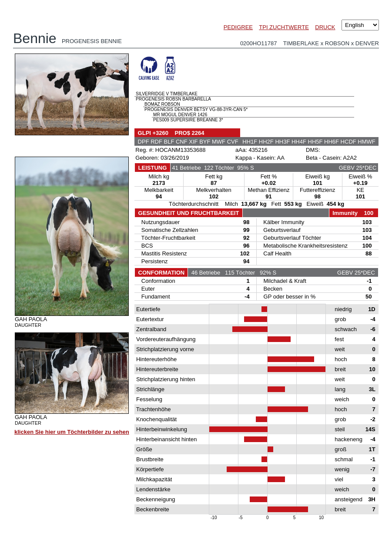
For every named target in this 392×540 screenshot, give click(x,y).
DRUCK (325, 27)
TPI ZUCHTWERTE (284, 27)
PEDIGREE (238, 27)
